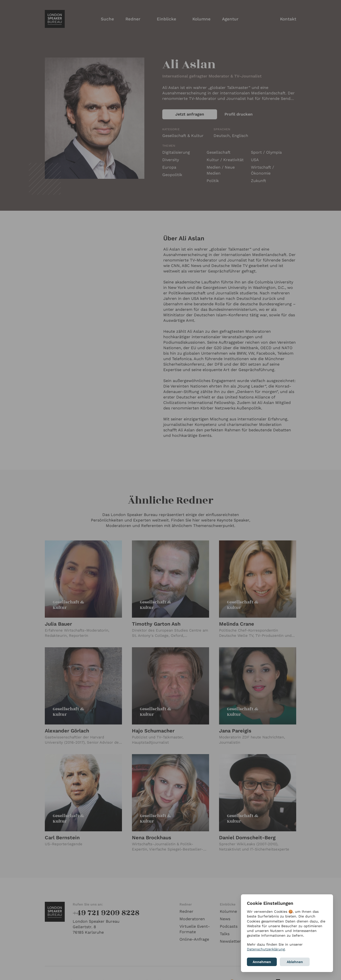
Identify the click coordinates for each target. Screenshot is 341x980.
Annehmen (262, 962)
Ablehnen (295, 962)
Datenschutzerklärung (266, 949)
